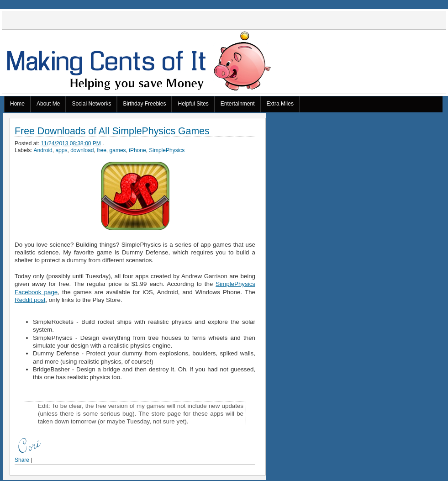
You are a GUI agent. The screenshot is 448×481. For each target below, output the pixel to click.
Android (43, 150)
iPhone (137, 150)
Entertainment (238, 104)
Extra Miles (280, 104)
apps (61, 150)
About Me (48, 104)
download (82, 150)
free (102, 150)
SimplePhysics (167, 150)
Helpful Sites (193, 104)
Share (22, 460)
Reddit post (30, 300)
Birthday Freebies (144, 104)
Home (17, 104)
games (118, 150)
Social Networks (91, 104)
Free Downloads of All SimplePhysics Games (112, 131)
